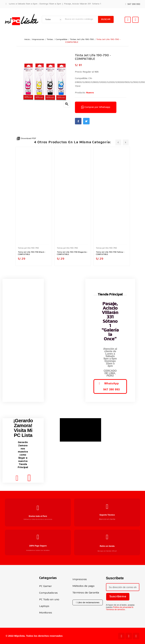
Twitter (86, 121)
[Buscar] (81, 19)
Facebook (78, 121)
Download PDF (26, 139)
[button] (133, 4)
